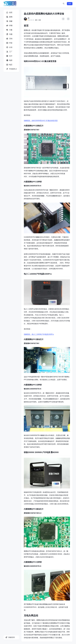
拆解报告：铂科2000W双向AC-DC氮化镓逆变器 (41, 121)
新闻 (36, 20)
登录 (70, 4)
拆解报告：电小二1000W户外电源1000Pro (39, 334)
